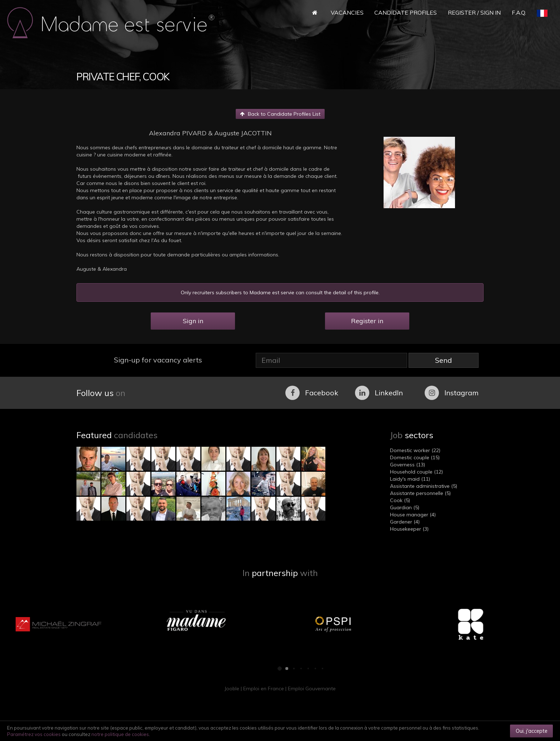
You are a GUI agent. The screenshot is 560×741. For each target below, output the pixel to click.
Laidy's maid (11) (410, 479)
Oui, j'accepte (532, 731)
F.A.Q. (519, 12)
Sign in (193, 321)
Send (443, 360)
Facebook (312, 393)
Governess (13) (407, 465)
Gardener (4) (405, 522)
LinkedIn (379, 393)
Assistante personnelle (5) (420, 493)
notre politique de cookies (120, 734)
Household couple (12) (416, 472)
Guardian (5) (405, 507)
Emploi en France (264, 689)
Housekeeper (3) (409, 529)
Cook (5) (400, 500)
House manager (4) (413, 515)
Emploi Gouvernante (312, 689)
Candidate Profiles (406, 12)
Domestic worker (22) (415, 450)
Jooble (232, 689)
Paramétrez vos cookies (34, 734)
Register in (367, 321)
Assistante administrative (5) (424, 486)
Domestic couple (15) (415, 457)
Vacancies (347, 12)
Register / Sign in (474, 12)
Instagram (452, 393)
